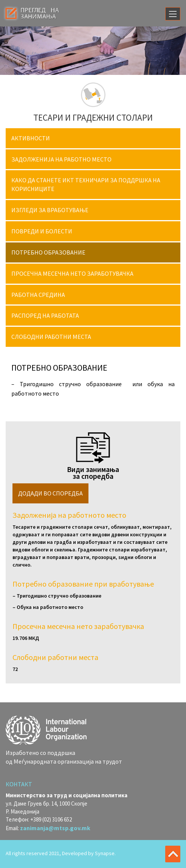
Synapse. (105, 853)
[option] (93, 51)
